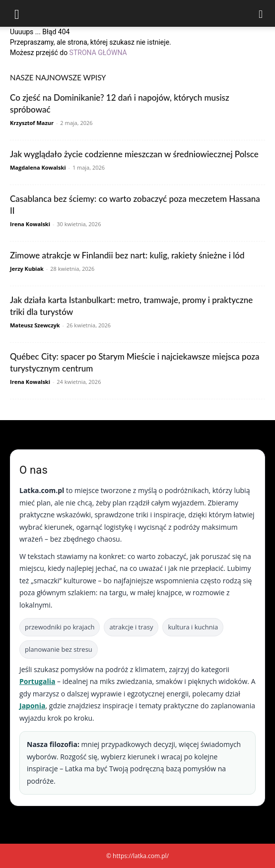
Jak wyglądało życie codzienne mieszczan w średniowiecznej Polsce (134, 154)
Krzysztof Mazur (32, 123)
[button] (17, 13)
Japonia (33, 706)
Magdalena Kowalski (38, 167)
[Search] (261, 13)
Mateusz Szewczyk (35, 325)
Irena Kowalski (30, 224)
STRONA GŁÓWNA (98, 53)
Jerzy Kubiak (27, 269)
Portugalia (37, 681)
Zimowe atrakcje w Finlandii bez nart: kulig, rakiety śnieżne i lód (127, 255)
